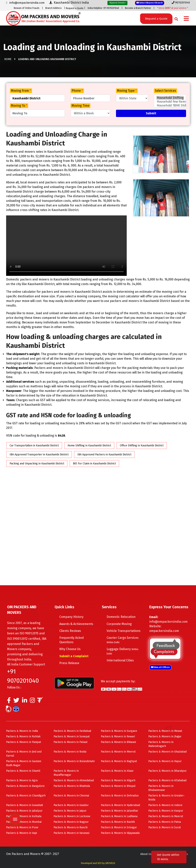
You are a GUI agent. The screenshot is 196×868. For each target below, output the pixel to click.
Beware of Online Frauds (27, 8)
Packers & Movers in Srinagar (119, 827)
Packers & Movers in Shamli (23, 771)
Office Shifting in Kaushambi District (142, 446)
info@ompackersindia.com (168, 622)
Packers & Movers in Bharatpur (167, 771)
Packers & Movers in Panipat (24, 742)
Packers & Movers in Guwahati (24, 805)
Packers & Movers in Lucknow (72, 816)
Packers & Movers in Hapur (165, 761)
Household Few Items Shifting (170, 102)
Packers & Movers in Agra (22, 780)
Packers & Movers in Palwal (71, 742)
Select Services (165, 91)
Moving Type (127, 91)
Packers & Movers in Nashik (118, 822)
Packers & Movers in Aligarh (118, 780)
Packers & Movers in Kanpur (166, 811)
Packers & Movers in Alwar (117, 771)
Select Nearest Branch (150, 3)
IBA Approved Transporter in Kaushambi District (39, 455)
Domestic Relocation (121, 617)
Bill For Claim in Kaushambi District (94, 464)
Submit (151, 113)
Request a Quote (75, 8)
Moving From (21, 91)
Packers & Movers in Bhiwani (118, 742)
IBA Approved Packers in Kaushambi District (104, 455)
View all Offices (160, 667)
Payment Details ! (117, 3)
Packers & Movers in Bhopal (118, 786)
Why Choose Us (70, 649)
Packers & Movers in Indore (165, 805)
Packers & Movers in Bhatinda (72, 786)
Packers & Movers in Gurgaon (119, 731)
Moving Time (80, 106)
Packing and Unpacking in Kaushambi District (37, 464)
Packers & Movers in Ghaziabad (167, 752)
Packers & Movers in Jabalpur (24, 811)
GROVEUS (110, 863)
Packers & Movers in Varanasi (71, 833)
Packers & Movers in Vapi (22, 833)
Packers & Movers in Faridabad (72, 731)
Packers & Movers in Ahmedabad (74, 780)
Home (8, 59)
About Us (146, 854)
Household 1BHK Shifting (170, 106)
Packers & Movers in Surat (165, 827)
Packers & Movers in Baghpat (119, 761)
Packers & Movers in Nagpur (71, 822)
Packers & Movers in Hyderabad (120, 805)
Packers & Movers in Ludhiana (119, 816)
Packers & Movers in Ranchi (71, 827)
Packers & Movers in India (22, 731)
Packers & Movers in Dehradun (120, 796)
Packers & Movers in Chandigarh (26, 796)
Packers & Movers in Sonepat (72, 737)
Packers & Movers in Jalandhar (120, 811)
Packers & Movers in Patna (165, 822)
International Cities (120, 660)
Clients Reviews (70, 631)
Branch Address (53, 8)
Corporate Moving (119, 624)
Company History (71, 617)
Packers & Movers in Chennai (71, 796)
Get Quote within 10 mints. (168, 857)
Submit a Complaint (74, 656)
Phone (77, 91)
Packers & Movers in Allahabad (167, 780)
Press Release (69, 663)
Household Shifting (170, 98)
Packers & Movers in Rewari (118, 737)
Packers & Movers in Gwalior (71, 805)
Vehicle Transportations (124, 631)
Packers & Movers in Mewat (165, 731)
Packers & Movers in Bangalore (25, 786)
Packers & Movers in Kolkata (24, 816)
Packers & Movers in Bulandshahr (74, 761)
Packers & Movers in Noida (70, 752)
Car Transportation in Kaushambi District (34, 446)
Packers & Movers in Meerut (118, 752)
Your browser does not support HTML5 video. (66, 246)
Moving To (19, 106)
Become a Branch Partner (138, 8)
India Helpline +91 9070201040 (103, 8)
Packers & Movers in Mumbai (24, 822)
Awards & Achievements (76, 624)
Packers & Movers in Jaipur (70, 811)
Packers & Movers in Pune (22, 827)
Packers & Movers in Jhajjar (165, 737)
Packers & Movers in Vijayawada (120, 833)
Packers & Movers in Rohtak (23, 737)
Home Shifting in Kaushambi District (89, 446)
